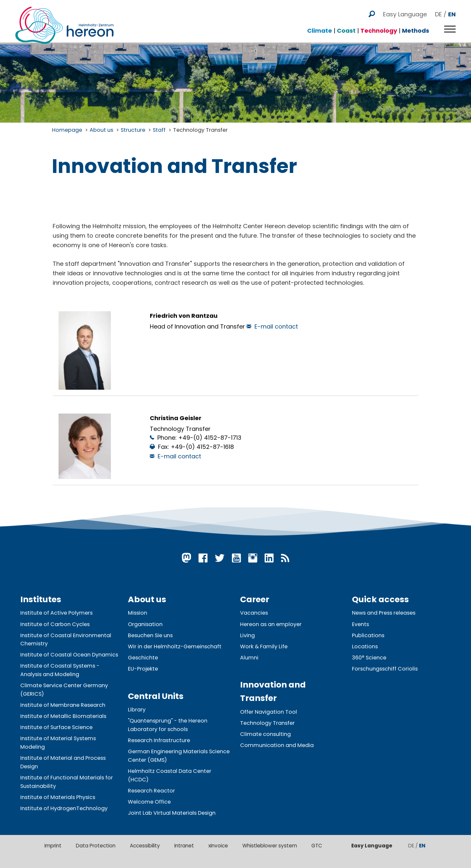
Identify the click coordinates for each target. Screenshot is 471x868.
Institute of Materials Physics (58, 797)
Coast (346, 27)
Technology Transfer (200, 130)
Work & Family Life (264, 647)
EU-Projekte (143, 669)
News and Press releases (384, 613)
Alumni (249, 658)
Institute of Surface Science (56, 727)
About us (101, 130)
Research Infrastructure (159, 740)
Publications (368, 635)
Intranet (184, 846)
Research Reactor (151, 791)
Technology (379, 27)
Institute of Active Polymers (56, 613)
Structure (133, 130)
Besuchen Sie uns (150, 635)
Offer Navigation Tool (269, 712)
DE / (445, 11)
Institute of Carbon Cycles (55, 624)
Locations (365, 647)
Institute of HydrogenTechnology (64, 808)
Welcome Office (149, 802)
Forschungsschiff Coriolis (385, 669)
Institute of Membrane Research (63, 705)
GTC (317, 846)
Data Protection (96, 846)
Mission (138, 613)
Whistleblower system (270, 846)
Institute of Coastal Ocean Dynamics (69, 655)
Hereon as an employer (271, 624)
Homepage (67, 130)
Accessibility (145, 846)
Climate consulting (265, 734)
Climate (320, 27)
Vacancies (254, 613)
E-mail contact (276, 326)
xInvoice (218, 846)
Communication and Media (277, 745)
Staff (159, 130)
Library (137, 710)
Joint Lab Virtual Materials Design (172, 813)
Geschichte (143, 658)
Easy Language (405, 11)
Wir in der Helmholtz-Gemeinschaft (175, 647)
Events (360, 624)
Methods (416, 27)
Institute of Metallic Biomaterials (63, 716)
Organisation (145, 624)
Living (247, 635)
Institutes (41, 599)
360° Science (369, 658)
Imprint (53, 846)
